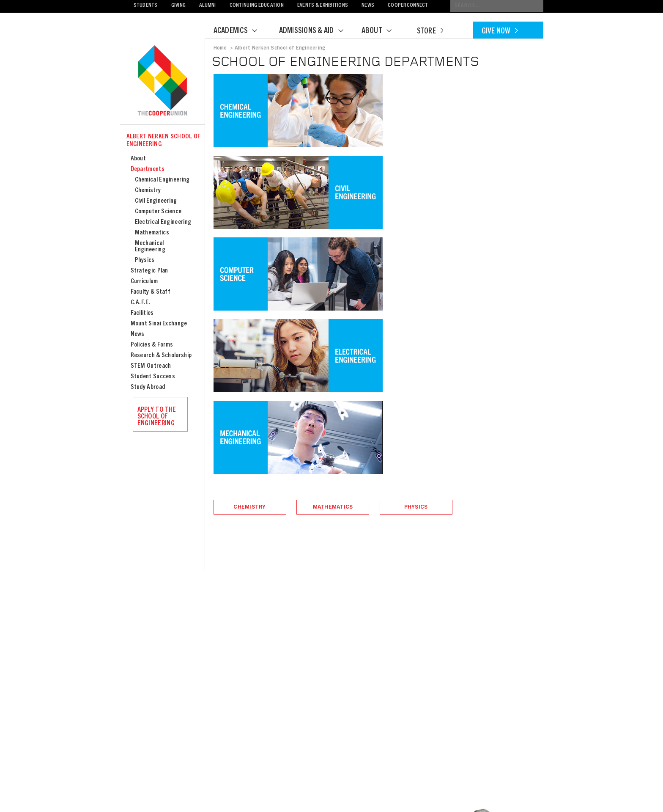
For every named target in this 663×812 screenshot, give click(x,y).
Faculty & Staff (151, 292)
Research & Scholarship (161, 356)
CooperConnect (408, 6)
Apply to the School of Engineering (157, 417)
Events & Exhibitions (323, 6)
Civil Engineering (156, 201)
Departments (148, 169)
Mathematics (152, 233)
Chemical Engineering (162, 180)
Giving (179, 6)
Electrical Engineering (163, 222)
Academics (241, 31)
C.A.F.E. (141, 303)
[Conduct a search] (497, 6)
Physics (145, 260)
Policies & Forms (152, 345)
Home (220, 48)
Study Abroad (148, 387)
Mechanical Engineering (150, 247)
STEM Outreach (151, 366)
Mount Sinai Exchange (159, 324)
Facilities (142, 313)
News (368, 6)
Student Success (153, 377)
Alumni (208, 6)
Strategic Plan (149, 271)
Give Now (500, 32)
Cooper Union (162, 81)
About (382, 31)
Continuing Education (257, 6)
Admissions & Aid (316, 31)
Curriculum (144, 282)
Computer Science (158, 212)
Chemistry (148, 191)
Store (430, 32)
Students (146, 6)
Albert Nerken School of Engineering (164, 141)
